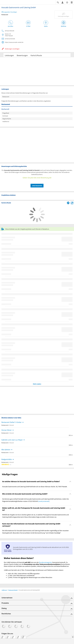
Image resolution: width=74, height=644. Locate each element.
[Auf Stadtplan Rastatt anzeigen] (72, 203)
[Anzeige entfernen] (73, 637)
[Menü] (72, 2)
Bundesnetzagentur (46, 562)
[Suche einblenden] (58, 2)
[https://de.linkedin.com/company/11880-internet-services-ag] (19, 638)
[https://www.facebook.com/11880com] (4, 638)
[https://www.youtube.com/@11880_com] (25, 638)
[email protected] (44, 501)
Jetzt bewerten (37, 186)
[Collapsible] (70, 482)
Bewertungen (22, 55)
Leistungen (9, 55)
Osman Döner (6, 430)
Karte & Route (36, 55)
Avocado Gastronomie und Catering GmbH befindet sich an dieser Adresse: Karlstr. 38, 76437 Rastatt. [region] (35, 487)
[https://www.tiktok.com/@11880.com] (14, 638)
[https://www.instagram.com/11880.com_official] (9, 638)
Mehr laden (37, 384)
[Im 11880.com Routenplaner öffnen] (68, 203)
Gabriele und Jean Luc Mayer (12, 440)
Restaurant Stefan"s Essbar (11, 422)
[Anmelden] (62, 2)
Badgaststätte (7, 459)
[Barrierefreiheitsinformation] (67, 2)
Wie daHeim (6, 450)
